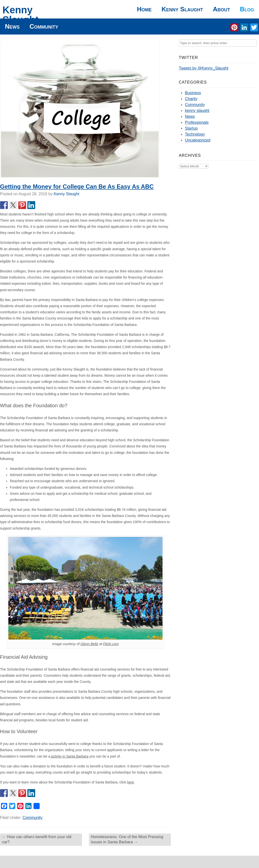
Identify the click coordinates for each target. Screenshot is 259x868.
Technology (195, 134)
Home (144, 9)
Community (44, 26)
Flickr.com (111, 644)
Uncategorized (198, 140)
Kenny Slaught (21, 15)
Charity (191, 99)
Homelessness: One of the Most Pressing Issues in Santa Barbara (127, 839)
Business (193, 93)
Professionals (197, 122)
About (221, 9)
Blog (247, 9)
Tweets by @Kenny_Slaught (203, 68)
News (12, 26)
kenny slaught (197, 111)
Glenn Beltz (89, 644)
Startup (191, 128)
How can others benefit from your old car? (37, 839)
